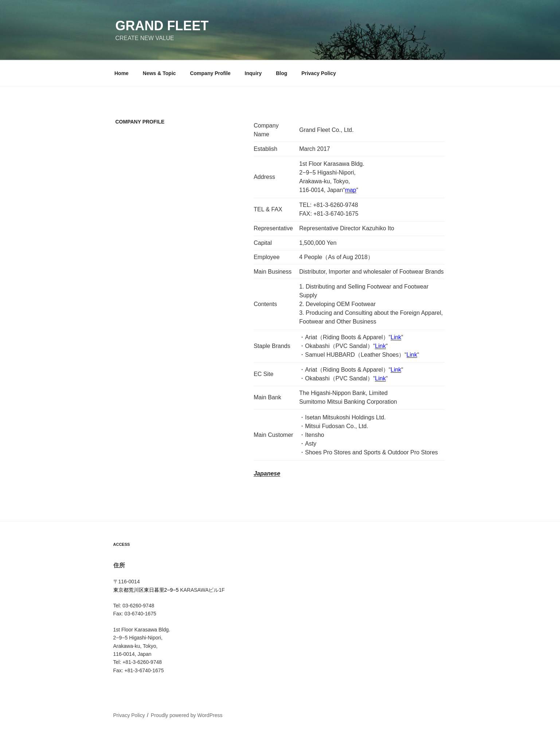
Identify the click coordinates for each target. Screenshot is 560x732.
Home (122, 73)
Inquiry (253, 73)
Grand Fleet (162, 26)
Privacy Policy (319, 73)
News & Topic (159, 73)
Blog (281, 73)
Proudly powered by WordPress (187, 715)
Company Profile (210, 73)
